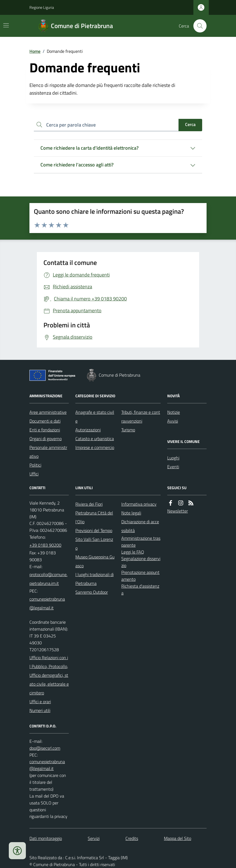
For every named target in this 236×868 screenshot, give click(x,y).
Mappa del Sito (178, 838)
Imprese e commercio (95, 447)
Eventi (173, 467)
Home (35, 51)
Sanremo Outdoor (92, 592)
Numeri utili (40, 710)
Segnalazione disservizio (141, 562)
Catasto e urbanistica (95, 439)
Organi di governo (46, 439)
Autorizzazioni (88, 430)
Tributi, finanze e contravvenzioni (141, 417)
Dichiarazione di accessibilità (140, 526)
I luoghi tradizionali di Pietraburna (94, 579)
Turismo (128, 430)
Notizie (174, 412)
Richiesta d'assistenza (140, 589)
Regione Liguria (42, 7)
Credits (132, 838)
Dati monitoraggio (46, 838)
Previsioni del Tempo (94, 530)
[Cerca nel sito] (198, 26)
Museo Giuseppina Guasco (95, 561)
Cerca (190, 124)
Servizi (94, 838)
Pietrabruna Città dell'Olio (94, 517)
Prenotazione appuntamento (140, 576)
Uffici (34, 474)
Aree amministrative (48, 412)
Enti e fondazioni (45, 430)
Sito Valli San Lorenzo (94, 544)
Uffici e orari (40, 702)
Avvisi (173, 421)
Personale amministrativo (48, 452)
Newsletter (178, 511)
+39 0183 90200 (45, 545)
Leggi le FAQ (133, 552)
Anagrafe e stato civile (95, 417)
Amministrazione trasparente (141, 542)
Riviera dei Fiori (89, 504)
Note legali (131, 513)
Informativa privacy (139, 504)
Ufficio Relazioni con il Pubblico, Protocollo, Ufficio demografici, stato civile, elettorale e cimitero (49, 675)
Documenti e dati (45, 421)
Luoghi (173, 458)
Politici (35, 465)
